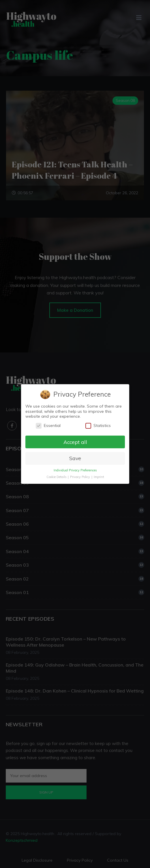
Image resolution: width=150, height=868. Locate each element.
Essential (48, 426)
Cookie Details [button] (57, 477)
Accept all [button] (75, 442)
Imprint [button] (99, 477)
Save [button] (75, 458)
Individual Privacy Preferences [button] (75, 470)
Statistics (98, 426)
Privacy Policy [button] (80, 477)
